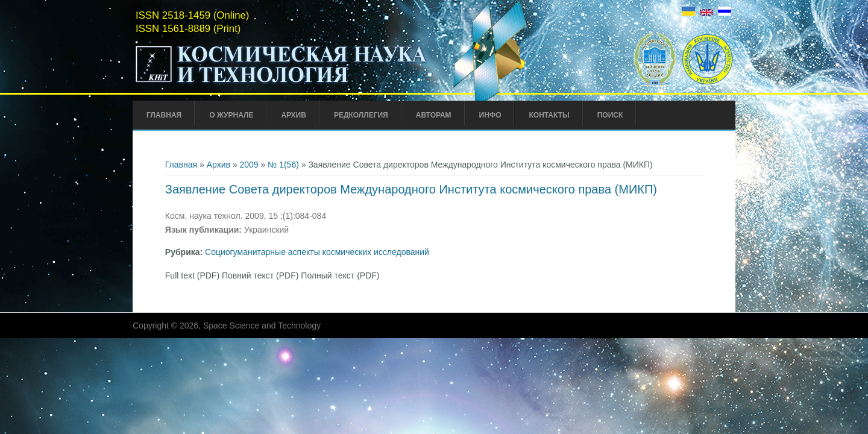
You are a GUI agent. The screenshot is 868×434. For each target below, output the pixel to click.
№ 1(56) (283, 165)
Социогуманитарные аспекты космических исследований (317, 252)
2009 (249, 165)
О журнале (231, 115)
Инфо (490, 115)
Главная (164, 115)
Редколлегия (361, 115)
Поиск (610, 115)
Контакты (549, 115)
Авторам (434, 115)
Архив (294, 115)
